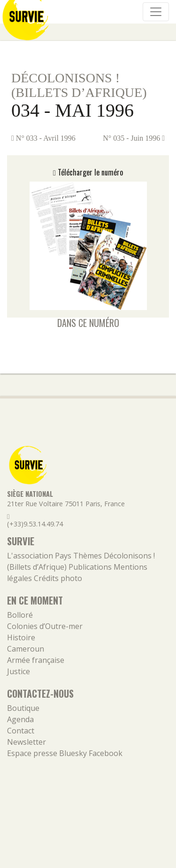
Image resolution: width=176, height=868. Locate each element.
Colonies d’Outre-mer (45, 626)
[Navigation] (156, 12)
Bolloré (20, 615)
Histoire (21, 637)
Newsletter (27, 742)
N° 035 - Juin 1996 (134, 138)
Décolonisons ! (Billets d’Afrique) (79, 85)
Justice (19, 671)
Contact (21, 731)
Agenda (20, 719)
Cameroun (26, 649)
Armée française (36, 660)
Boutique (23, 708)
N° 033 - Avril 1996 (43, 138)
